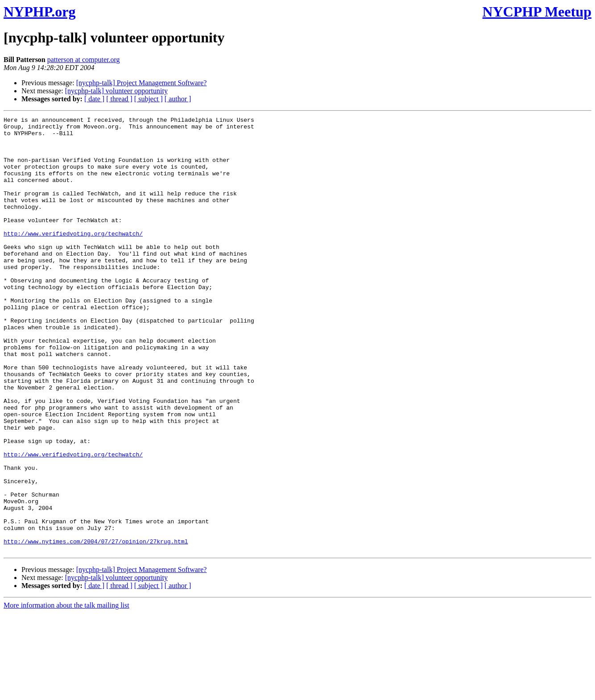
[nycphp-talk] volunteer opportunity (116, 91)
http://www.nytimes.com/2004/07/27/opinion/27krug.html (96, 627)
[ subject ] (149, 99)
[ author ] (178, 99)
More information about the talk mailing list (66, 692)
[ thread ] (119, 99)
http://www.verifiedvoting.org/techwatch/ (73, 257)
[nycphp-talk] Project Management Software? (142, 83)
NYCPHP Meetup (537, 12)
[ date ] (94, 99)
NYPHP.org (39, 12)
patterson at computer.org (84, 60)
